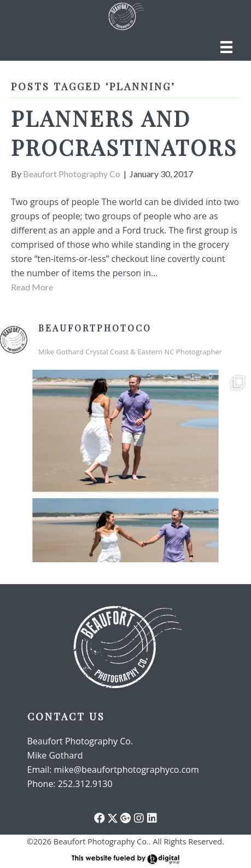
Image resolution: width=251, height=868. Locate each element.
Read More (32, 287)
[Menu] (226, 47)
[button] (100, 818)
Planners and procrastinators (124, 132)
